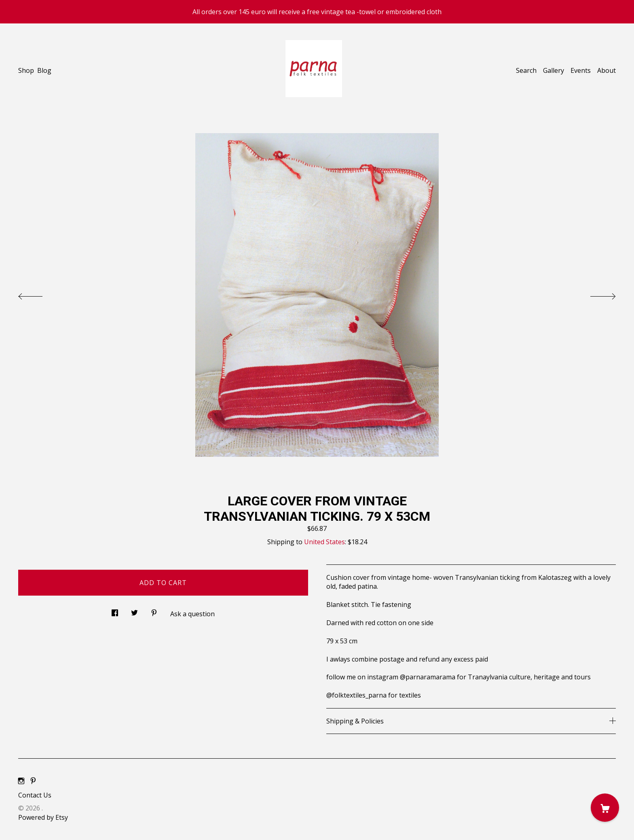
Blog (44, 70)
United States (324, 542)
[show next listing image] (596, 294)
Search (526, 70)
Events (581, 70)
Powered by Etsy (43, 817)
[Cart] (605, 808)
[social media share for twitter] (134, 610)
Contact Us (35, 795)
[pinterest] (33, 781)
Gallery (554, 70)
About (607, 70)
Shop (26, 70)
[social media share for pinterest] (154, 610)
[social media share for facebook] (115, 610)
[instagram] (21, 781)
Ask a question (192, 614)
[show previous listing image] (38, 294)
